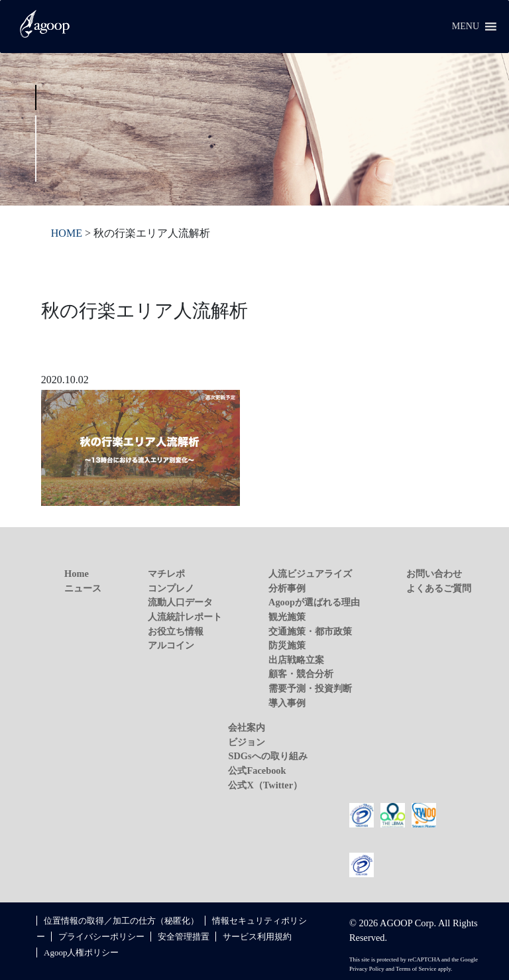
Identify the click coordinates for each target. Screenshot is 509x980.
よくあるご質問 (439, 588)
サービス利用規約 (257, 937)
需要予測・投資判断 (310, 688)
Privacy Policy (367, 969)
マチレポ (166, 574)
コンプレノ (171, 588)
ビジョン (247, 742)
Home (77, 574)
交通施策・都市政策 (310, 631)
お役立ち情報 (176, 631)
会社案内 (247, 727)
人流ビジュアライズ (310, 574)
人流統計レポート (185, 617)
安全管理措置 (184, 937)
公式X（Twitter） (265, 785)
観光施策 (287, 617)
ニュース (83, 588)
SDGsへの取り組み (267, 756)
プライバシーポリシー (101, 937)
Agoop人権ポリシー (81, 952)
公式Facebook (257, 770)
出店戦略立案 (296, 660)
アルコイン (171, 645)
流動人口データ (180, 602)
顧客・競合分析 (301, 674)
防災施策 (287, 645)
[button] (466, 27)
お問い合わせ (434, 574)
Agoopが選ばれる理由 (314, 602)
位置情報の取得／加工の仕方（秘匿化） (121, 921)
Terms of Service (416, 969)
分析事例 (287, 588)
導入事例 (287, 703)
